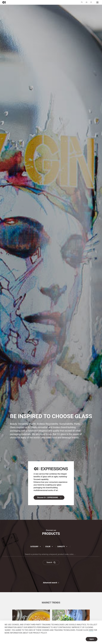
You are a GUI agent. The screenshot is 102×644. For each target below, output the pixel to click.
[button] (97, 2)
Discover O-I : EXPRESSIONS (48, 497)
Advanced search (50, 583)
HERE (91, 630)
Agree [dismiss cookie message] (92, 639)
